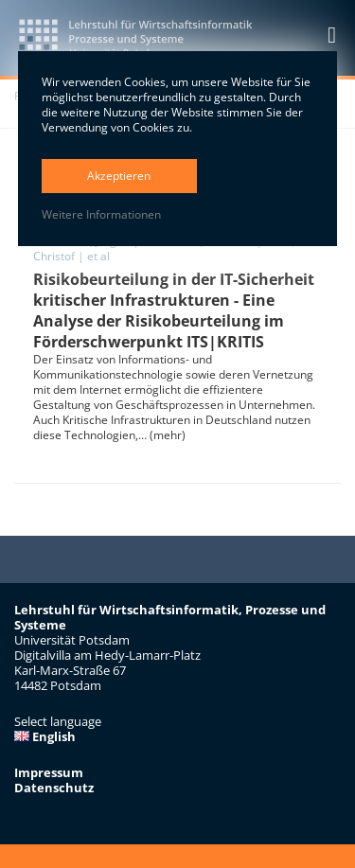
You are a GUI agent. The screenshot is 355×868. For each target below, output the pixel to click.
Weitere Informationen (101, 215)
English (45, 736)
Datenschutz (54, 788)
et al (98, 256)
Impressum (49, 772)
